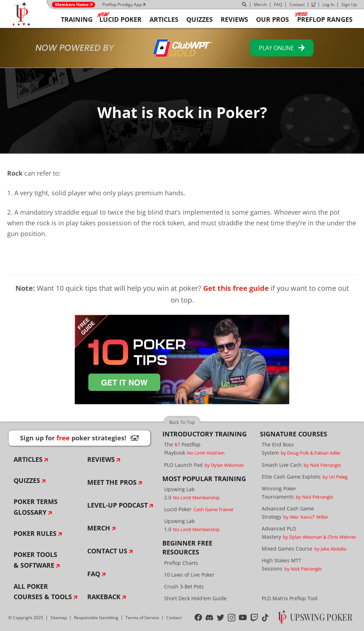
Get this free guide (236, 288)
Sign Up (349, 4)
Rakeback (104, 597)
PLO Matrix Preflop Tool (290, 598)
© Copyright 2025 (26, 618)
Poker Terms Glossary (36, 507)
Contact (297, 4)
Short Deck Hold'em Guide (195, 598)
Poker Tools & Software (35, 560)
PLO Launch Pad (204, 465)
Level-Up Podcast (117, 505)
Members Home (72, 5)
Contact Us (107, 551)
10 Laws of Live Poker (189, 575)
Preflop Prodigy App (122, 4)
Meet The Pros (112, 482)
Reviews (101, 459)
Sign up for (79, 438)
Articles (28, 459)
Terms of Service (142, 618)
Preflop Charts (181, 563)
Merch (260, 4)
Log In (328, 4)
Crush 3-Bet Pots (184, 586)
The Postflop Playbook (194, 449)
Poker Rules (35, 533)
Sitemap (59, 618)
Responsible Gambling (96, 618)
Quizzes (27, 480)
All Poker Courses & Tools (43, 592)
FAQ (278, 4)
